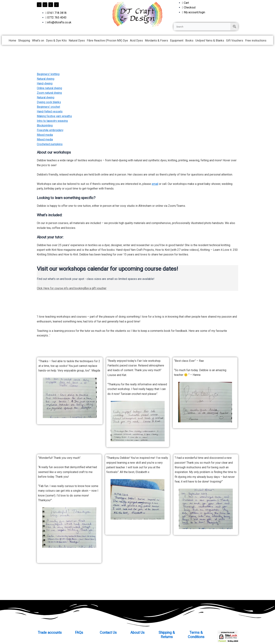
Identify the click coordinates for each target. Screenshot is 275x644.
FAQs (79, 633)
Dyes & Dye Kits (56, 41)
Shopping (24, 41)
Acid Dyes (136, 41)
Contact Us (108, 633)
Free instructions (256, 41)
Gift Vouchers (235, 41)
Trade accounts (50, 633)
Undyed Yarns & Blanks (210, 41)
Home (12, 41)
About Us (137, 633)
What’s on (38, 41)
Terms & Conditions (196, 635)
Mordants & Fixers (156, 41)
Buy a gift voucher (96, 289)
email (155, 185)
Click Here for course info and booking (61, 289)
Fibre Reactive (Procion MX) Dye (107, 41)
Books (189, 41)
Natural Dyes (77, 41)
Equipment (177, 41)
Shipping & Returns (167, 635)
